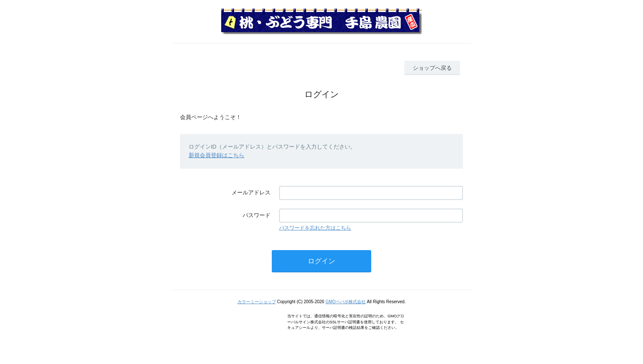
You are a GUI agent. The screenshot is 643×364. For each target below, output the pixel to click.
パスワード (257, 215)
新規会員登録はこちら (216, 155)
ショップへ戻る (432, 68)
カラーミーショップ (257, 302)
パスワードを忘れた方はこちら (315, 228)
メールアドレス (251, 192)
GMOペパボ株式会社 (346, 302)
